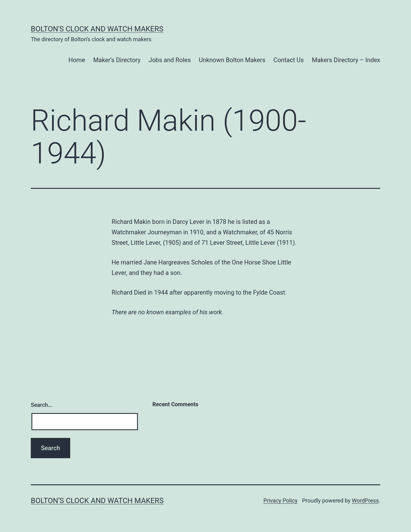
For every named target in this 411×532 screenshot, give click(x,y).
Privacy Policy (280, 500)
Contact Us (288, 60)
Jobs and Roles (170, 60)
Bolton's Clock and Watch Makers (97, 29)
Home (77, 60)
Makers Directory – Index (346, 60)
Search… (41, 405)
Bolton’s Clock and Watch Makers (97, 501)
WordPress (365, 500)
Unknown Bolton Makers (232, 60)
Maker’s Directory (117, 60)
